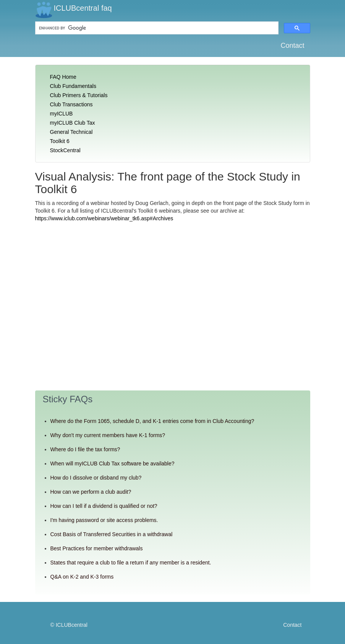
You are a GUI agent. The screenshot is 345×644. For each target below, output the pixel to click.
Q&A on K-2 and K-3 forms (82, 577)
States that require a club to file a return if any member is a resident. (131, 563)
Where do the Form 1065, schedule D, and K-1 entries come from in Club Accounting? (152, 421)
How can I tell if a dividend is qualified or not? (104, 506)
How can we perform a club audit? (91, 492)
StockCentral (65, 150)
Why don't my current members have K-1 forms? (108, 435)
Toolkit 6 (60, 141)
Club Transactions (71, 104)
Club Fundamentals (73, 86)
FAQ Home (63, 77)
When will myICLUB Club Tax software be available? (113, 463)
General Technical (71, 132)
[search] (92, 28)
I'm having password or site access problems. (104, 520)
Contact (292, 46)
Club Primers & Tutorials (79, 95)
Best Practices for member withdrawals (97, 548)
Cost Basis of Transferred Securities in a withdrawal (112, 534)
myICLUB (62, 114)
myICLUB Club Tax (73, 123)
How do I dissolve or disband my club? (96, 478)
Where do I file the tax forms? (85, 449)
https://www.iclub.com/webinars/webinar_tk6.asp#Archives (104, 218)
